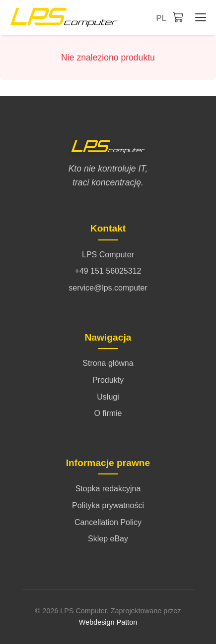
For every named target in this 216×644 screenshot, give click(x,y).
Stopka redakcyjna (108, 489)
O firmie (108, 413)
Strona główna (108, 363)
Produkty (108, 380)
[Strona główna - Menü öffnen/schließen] (198, 17)
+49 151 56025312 (108, 271)
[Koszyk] (178, 17)
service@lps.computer (108, 288)
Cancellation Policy (108, 522)
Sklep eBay (108, 539)
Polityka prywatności (108, 505)
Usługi (108, 397)
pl (161, 18)
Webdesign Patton (108, 622)
